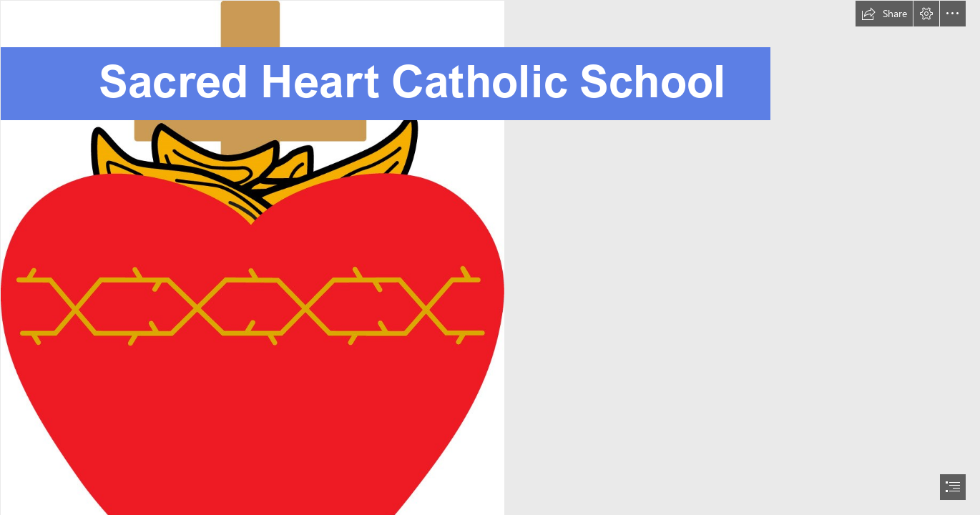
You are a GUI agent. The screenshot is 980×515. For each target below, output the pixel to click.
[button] (884, 14)
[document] (490, 257)
